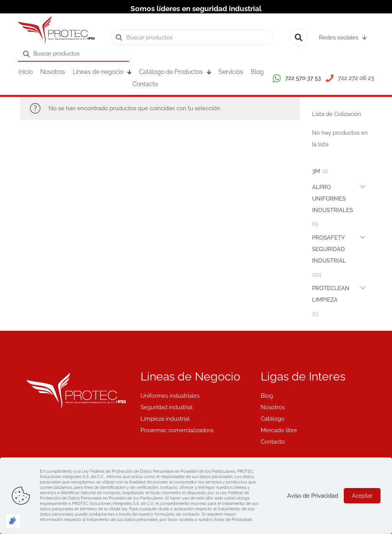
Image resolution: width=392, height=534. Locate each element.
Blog (267, 396)
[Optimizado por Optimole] (13, 521)
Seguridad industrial (167, 407)
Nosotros (273, 407)
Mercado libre (279, 430)
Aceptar (362, 496)
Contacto (273, 442)
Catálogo (273, 419)
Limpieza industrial (165, 419)
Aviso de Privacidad (313, 496)
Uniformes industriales (170, 396)
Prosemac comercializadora (177, 430)
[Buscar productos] (192, 38)
